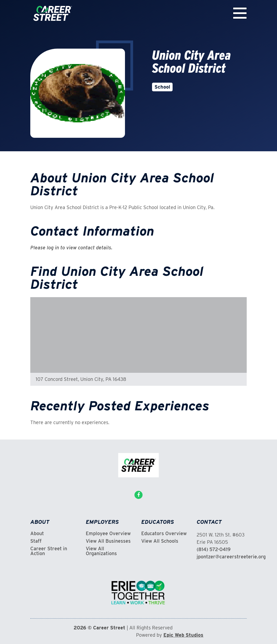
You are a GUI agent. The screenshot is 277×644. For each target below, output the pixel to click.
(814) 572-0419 (214, 549)
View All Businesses (108, 541)
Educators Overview (164, 534)
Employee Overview (108, 534)
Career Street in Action (49, 551)
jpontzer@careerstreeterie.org (231, 557)
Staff (36, 541)
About (37, 534)
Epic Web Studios (183, 635)
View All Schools (160, 541)
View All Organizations (101, 551)
